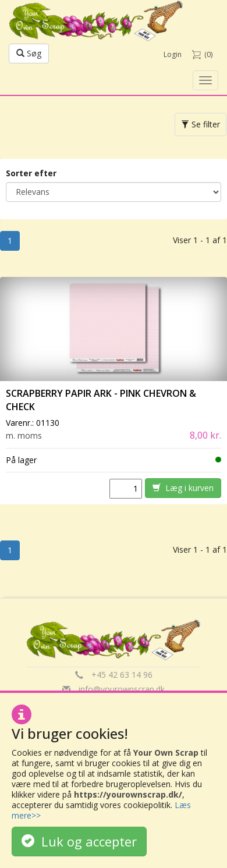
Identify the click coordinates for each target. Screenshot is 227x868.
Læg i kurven (183, 488)
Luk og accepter (79, 841)
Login (173, 54)
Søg (29, 53)
